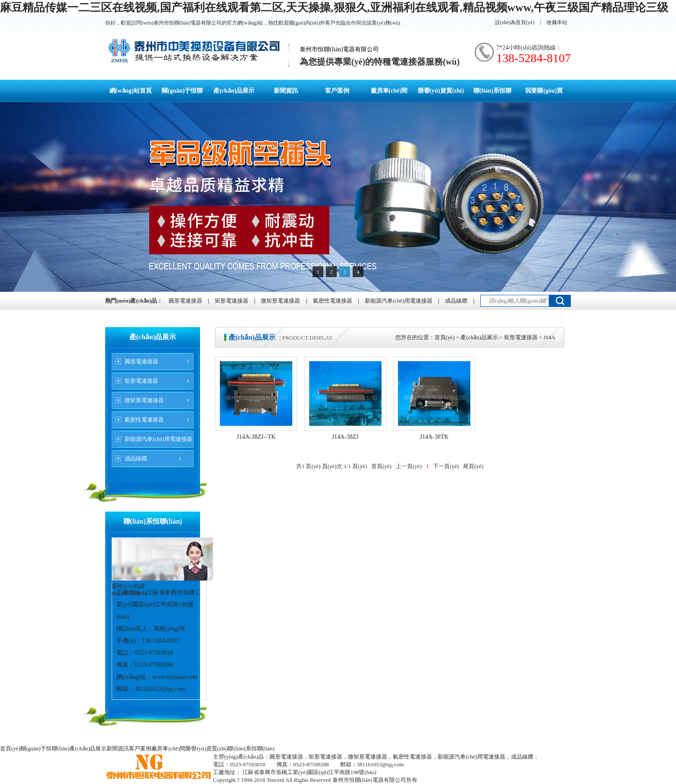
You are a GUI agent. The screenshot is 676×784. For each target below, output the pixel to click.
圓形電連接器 (185, 301)
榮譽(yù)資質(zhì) (441, 91)
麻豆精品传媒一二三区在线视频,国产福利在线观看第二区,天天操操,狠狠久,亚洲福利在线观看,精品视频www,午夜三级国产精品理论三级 (334, 8)
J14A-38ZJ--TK (256, 437)
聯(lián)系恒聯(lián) (251, 748)
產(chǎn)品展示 (234, 91)
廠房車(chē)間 (389, 91)
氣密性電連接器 (333, 301)
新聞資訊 (286, 91)
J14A (549, 337)
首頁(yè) (445, 337)
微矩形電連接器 (280, 301)
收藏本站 (557, 22)
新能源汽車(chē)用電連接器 (399, 301)
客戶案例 (337, 91)
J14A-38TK (434, 437)
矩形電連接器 (232, 301)
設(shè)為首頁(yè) (515, 22)
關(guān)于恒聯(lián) (45, 748)
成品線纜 (456, 301)
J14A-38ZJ (345, 437)
